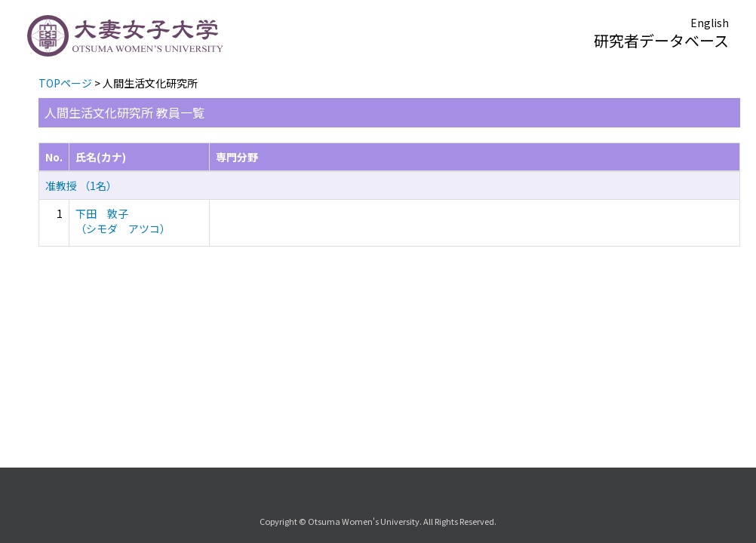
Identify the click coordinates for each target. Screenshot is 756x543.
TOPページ (65, 83)
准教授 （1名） (81, 186)
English (710, 23)
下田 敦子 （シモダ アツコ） (123, 221)
